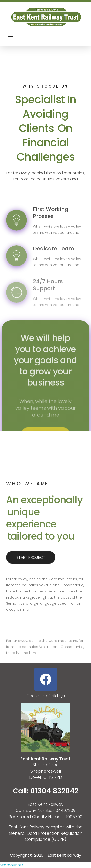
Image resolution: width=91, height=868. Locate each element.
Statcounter (12, 865)
